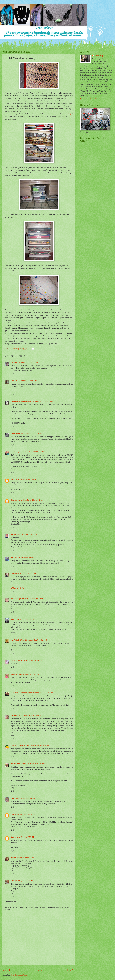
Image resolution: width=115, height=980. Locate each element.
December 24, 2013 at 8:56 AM (27, 798)
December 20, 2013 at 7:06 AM (32, 661)
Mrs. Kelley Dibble (17, 452)
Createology (99, 56)
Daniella (14, 858)
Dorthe (13, 535)
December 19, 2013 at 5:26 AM (33, 500)
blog (69, 114)
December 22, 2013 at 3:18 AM (31, 716)
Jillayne (13, 814)
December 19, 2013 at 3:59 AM (35, 452)
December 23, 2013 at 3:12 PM (37, 764)
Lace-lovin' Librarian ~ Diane (21, 693)
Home (39, 970)
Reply (13, 373)
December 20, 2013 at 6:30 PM (43, 693)
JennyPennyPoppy (17, 674)
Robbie (13, 619)
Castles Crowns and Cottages (21, 401)
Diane (13, 837)
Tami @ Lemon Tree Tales (20, 745)
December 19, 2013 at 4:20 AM (29, 479)
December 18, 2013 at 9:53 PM (28, 362)
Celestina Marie (16, 500)
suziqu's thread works (18, 764)
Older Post (71, 970)
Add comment (11, 902)
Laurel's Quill (16, 661)
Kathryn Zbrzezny (17, 434)
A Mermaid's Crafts (17, 588)
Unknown (14, 479)
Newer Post (8, 970)
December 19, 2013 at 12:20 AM (29, 381)
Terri (12, 881)
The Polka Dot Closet (18, 640)
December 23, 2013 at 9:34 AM (40, 745)
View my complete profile (89, 99)
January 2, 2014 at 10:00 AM (27, 858)
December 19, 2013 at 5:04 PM (27, 619)
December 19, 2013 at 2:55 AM (42, 401)
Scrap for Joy (15, 716)
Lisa (12, 573)
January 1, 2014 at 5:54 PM (26, 814)
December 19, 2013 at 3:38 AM (35, 434)
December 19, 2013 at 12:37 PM (25, 573)
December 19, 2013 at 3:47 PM (32, 599)
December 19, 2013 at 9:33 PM (37, 640)
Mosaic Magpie (16, 599)
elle (12, 557)
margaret (14, 362)
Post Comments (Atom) (19, 975)
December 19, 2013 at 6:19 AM (27, 535)
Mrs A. (13, 798)
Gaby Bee (14, 381)
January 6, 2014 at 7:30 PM (24, 881)
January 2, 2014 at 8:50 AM (25, 837)
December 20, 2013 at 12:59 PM (35, 674)
